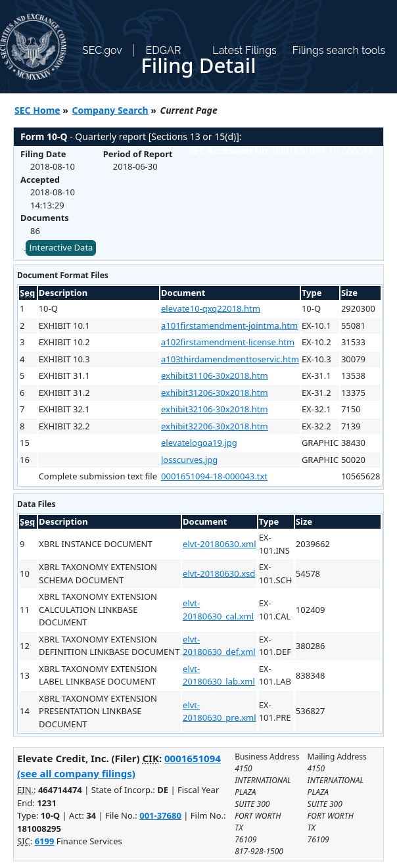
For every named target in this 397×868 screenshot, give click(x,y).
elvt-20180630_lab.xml (219, 675)
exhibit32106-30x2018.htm (215, 409)
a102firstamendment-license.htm (228, 342)
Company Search (110, 110)
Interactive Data (61, 247)
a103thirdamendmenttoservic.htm (230, 359)
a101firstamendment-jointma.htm (229, 325)
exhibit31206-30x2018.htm (215, 393)
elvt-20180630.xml (220, 544)
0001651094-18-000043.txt (214, 476)
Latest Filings (244, 50)
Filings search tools (339, 50)
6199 (45, 841)
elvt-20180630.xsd (219, 573)
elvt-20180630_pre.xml (220, 711)
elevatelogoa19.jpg (199, 443)
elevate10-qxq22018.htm (211, 308)
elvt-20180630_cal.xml (218, 610)
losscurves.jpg (189, 460)
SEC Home (37, 110)
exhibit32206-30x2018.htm (215, 426)
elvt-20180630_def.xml (219, 646)
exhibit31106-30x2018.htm (215, 375)
